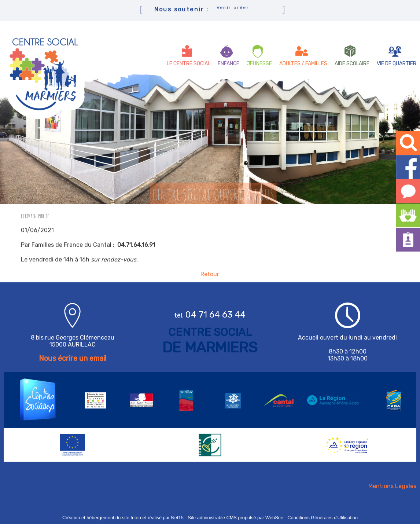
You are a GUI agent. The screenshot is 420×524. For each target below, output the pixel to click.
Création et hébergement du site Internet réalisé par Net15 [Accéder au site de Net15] (123, 518)
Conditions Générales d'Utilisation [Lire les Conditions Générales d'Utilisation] (323, 518)
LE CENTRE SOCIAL (189, 64)
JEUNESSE (259, 64)
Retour (210, 277)
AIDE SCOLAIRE (352, 64)
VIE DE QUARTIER (397, 64)
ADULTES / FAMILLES (303, 64)
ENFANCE (229, 64)
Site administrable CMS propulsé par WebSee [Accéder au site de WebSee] (235, 518)
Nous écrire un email (73, 358)
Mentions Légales (392, 486)
